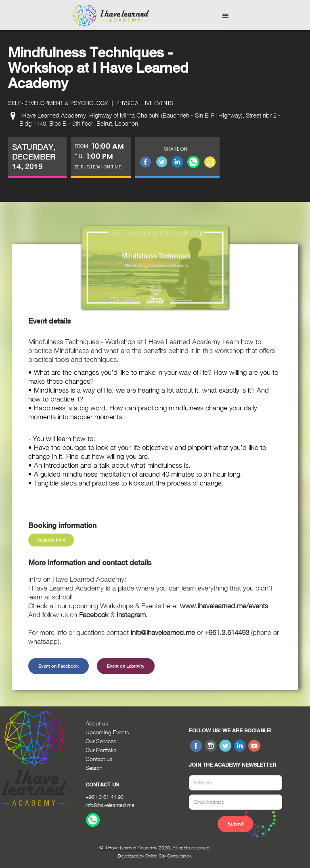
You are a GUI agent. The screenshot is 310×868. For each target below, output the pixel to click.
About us (97, 723)
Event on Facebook (59, 666)
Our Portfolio (101, 750)
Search (94, 768)
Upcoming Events (107, 732)
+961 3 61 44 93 (105, 797)
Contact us (99, 759)
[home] (111, 16)
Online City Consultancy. (169, 856)
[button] (226, 16)
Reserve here (51, 540)
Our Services (101, 741)
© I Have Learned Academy (128, 848)
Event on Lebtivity (126, 666)
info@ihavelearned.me (110, 805)
